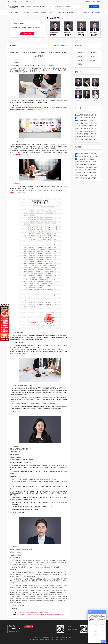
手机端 (98, 2)
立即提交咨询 (27, 34)
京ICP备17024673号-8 (69, 637)
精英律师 (26, 13)
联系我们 (88, 2)
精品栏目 (52, 13)
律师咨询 (95, 7)
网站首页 (57, 46)
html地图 (77, 640)
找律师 (15, 2)
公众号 (93, 2)
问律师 (22, 2)
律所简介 (61, 13)
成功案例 (35, 13)
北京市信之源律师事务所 (47, 637)
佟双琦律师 (16, 110)
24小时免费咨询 (29, 627)
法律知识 (28, 2)
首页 (9, 2)
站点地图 (72, 640)
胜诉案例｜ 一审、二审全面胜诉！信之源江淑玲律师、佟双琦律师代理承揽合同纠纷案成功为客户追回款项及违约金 (47, 615)
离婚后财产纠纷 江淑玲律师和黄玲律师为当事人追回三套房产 (33, 612)
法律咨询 (18, 13)
